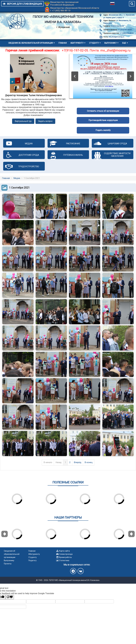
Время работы (65, 557)
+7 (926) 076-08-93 (127, 33)
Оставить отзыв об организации (103, 111)
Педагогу (32, 560)
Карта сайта (64, 551)
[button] (75, 76)
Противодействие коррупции (103, 120)
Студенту (94, 43)
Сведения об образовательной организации (31, 43)
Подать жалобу (103, 130)
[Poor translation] (10, 597)
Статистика (64, 560)
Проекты (8, 564)
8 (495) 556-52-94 (117, 26)
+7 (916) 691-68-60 (125, 30)
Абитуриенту (77, 43)
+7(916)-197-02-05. (75, 50)
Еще (124, 43)
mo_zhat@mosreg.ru (116, 37)
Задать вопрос (45, 121)
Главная (63, 43)
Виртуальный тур (23, 121)
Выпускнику (110, 43)
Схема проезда (66, 554)
